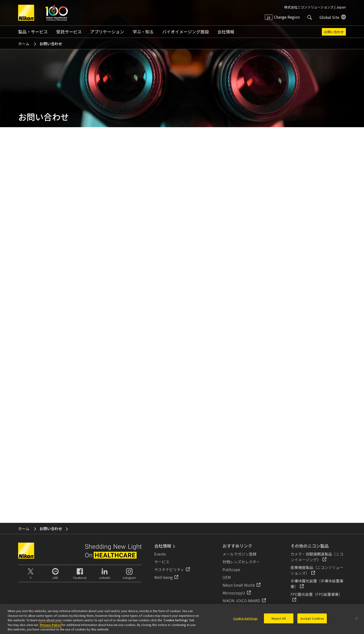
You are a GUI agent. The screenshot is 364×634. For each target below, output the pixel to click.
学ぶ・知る (143, 32)
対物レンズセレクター (241, 562)
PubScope (231, 569)
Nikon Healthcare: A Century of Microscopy (57, 13)
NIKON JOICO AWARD (241, 601)
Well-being (163, 577)
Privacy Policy (51, 625)
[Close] (356, 618)
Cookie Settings (245, 618)
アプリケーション (107, 32)
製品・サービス (33, 32)
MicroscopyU (234, 593)
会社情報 (226, 32)
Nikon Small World (239, 585)
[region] (182, 619)
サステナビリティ (169, 569)
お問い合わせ (334, 32)
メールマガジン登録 (239, 554)
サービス (162, 562)
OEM (227, 577)
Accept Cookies (312, 618)
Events (160, 554)
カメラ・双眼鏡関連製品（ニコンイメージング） (317, 557)
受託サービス (69, 32)
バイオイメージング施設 (186, 32)
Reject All (279, 618)
